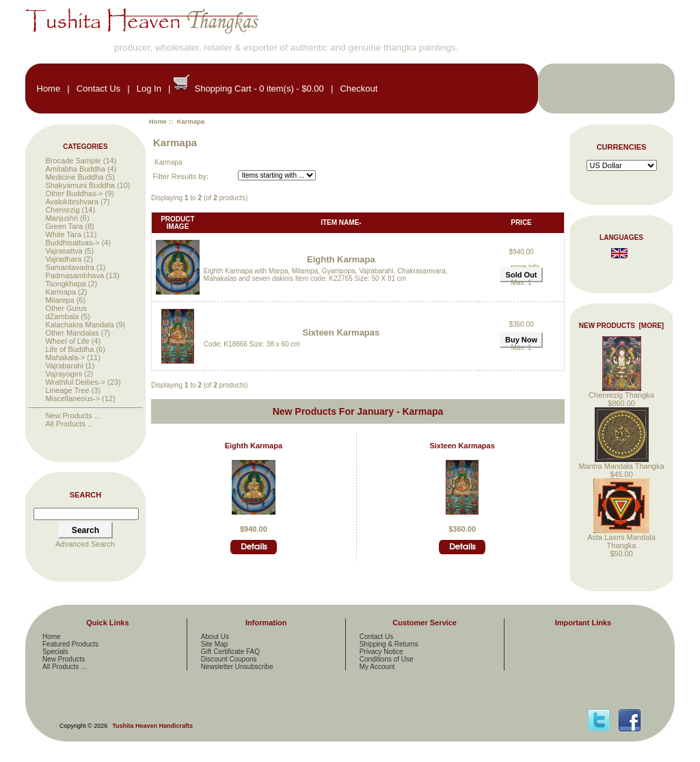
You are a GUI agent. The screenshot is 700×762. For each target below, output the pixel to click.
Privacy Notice (381, 652)
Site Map (214, 644)
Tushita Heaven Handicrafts (152, 726)
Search (85, 495)
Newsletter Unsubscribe (237, 667)
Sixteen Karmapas (341, 332)
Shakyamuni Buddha (80, 185)
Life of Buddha (69, 349)
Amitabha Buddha (75, 169)
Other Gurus (66, 308)
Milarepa (59, 300)
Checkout (359, 89)
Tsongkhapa (65, 284)
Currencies (622, 147)
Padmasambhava (75, 275)
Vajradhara (63, 259)
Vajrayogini (64, 374)
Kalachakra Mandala (79, 325)
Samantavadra (70, 267)
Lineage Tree (67, 390)
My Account (377, 667)
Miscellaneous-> (72, 398)
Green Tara (64, 226)
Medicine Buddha (74, 177)
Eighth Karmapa (341, 259)
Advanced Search (85, 544)
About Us (215, 637)
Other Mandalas (72, 333)
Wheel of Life (67, 341)
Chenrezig (62, 210)
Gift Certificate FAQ (230, 652)
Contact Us (98, 89)
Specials (55, 652)
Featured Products (70, 644)
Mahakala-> (65, 357)
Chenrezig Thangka (621, 392)
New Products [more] (621, 326)
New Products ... (73, 416)
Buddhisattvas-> (72, 243)
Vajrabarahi (64, 366)
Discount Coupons (229, 659)
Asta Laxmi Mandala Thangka (621, 538)
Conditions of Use (387, 659)
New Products (64, 659)
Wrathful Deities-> (75, 382)
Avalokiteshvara (71, 202)
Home (49, 89)
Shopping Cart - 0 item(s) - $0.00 (259, 89)
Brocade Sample (73, 161)
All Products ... (69, 424)
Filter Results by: (180, 176)
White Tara (63, 234)
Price (521, 222)
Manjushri (62, 218)
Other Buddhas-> (74, 193)
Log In (149, 89)
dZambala (62, 316)
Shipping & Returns (389, 644)
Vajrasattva (64, 251)
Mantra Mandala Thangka (621, 463)
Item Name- (341, 222)
